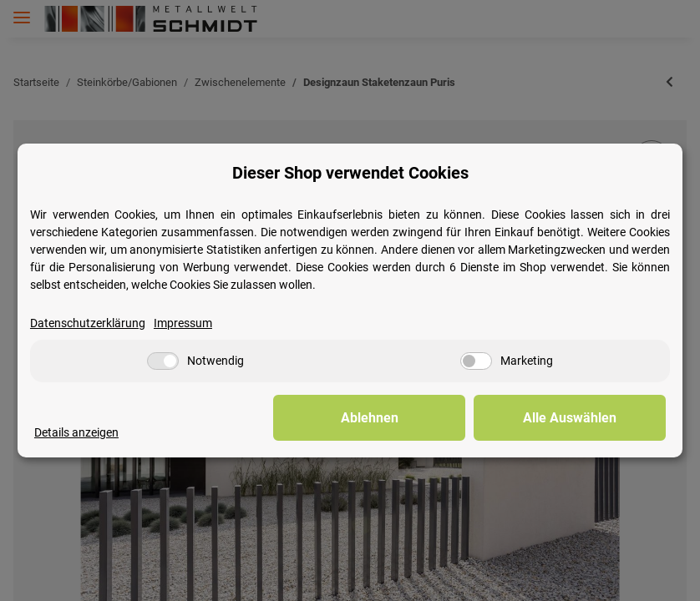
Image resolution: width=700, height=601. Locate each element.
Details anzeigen (76, 432)
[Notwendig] (163, 362)
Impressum (183, 323)
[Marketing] (476, 362)
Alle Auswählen (582, 418)
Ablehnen (407, 418)
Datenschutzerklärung (88, 323)
